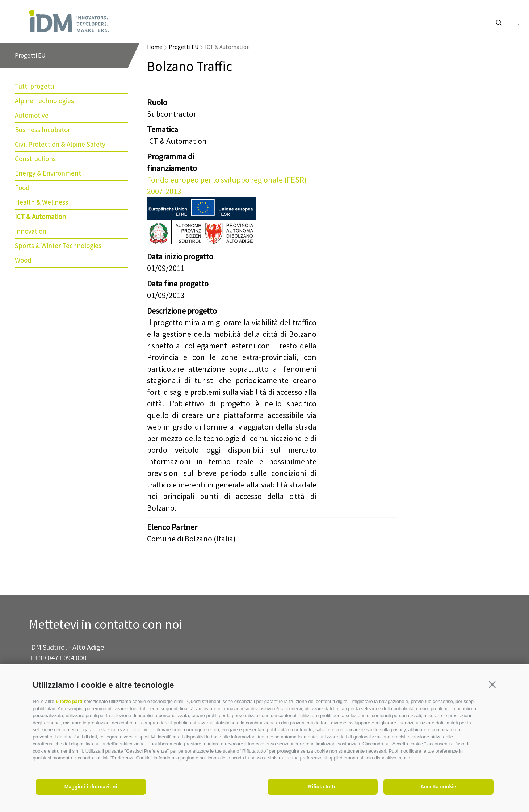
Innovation (31, 231)
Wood (23, 260)
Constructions (35, 159)
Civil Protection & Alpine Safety (60, 144)
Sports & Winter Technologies (58, 246)
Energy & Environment (48, 173)
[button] (492, 685)
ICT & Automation (40, 217)
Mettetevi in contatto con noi (106, 625)
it (517, 24)
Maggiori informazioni (91, 787)
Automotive (32, 115)
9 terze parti (69, 701)
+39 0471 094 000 (61, 658)
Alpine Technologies (44, 101)
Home (155, 47)
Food (22, 188)
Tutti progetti (34, 86)
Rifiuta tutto (322, 787)
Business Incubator (43, 130)
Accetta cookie (438, 787)
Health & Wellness (41, 202)
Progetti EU (184, 47)
